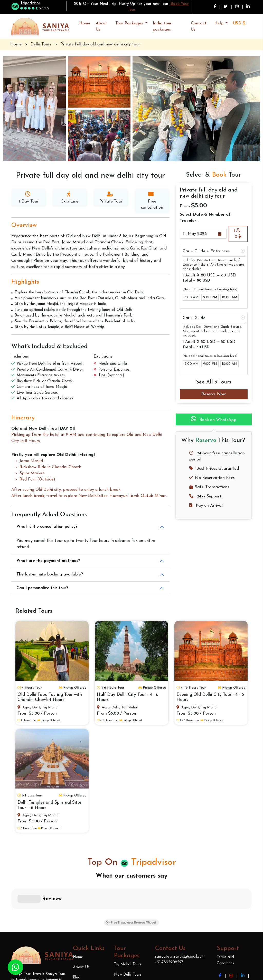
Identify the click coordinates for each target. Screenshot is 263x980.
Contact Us (199, 26)
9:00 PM (210, 297)
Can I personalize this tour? (42, 588)
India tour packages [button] (162, 26)
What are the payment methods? (48, 561)
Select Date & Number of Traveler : (205, 218)
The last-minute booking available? (50, 574)
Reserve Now (214, 394)
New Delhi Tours (128, 899)
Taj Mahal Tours (128, 888)
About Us (101, 26)
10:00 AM (229, 297)
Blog (77, 901)
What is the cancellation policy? (47, 527)
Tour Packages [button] (130, 23)
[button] (241, 23)
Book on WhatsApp (214, 419)
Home (85, 23)
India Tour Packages (131, 941)
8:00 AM (191, 297)
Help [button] (219, 23)
